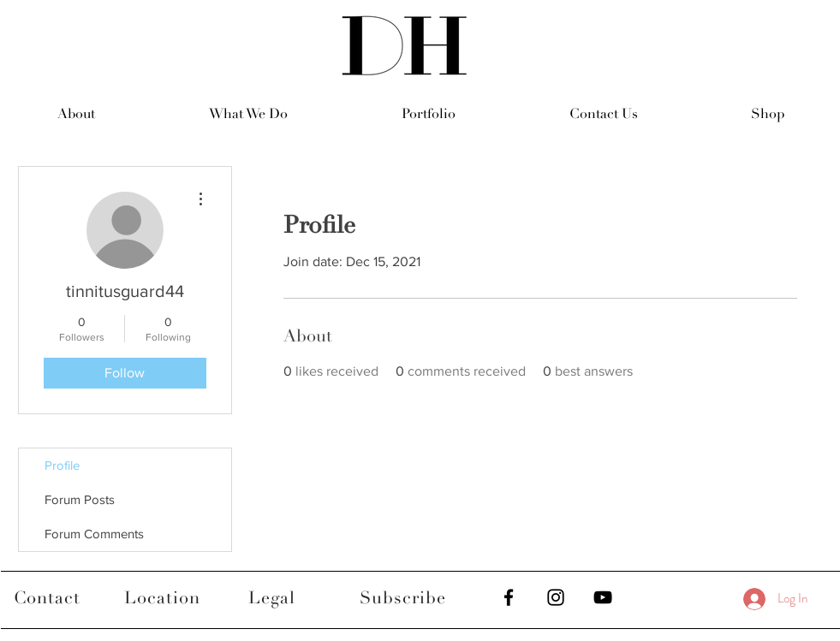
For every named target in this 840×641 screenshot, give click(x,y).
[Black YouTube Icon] (603, 597)
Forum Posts (80, 499)
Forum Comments (94, 534)
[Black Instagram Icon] (556, 597)
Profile (62, 465)
